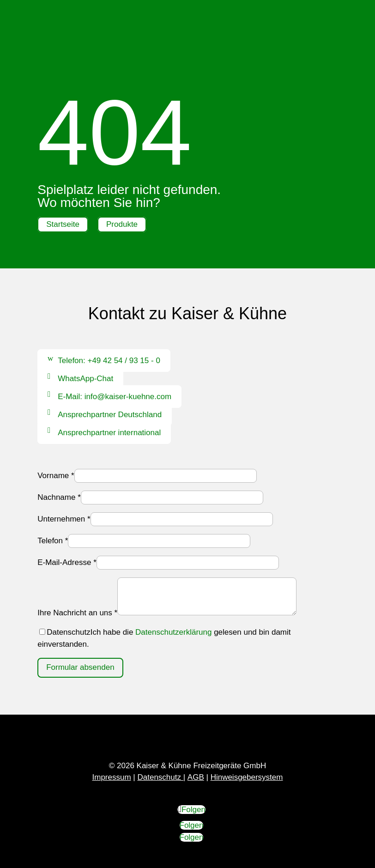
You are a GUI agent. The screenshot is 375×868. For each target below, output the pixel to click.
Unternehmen (64, 519)
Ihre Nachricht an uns (77, 613)
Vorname (56, 476)
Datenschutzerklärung (173, 632)
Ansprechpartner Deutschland (110, 415)
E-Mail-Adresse (67, 562)
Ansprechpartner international (109, 433)
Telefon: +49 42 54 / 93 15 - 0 (109, 361)
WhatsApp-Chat (85, 379)
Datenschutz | (161, 777)
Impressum (112, 777)
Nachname (59, 497)
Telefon (53, 541)
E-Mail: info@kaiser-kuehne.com (115, 397)
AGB (196, 777)
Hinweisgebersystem (247, 777)
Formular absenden (80, 667)
